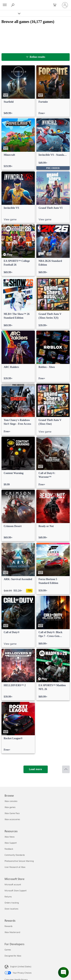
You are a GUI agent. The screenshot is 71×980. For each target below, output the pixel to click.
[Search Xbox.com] (13, 5)
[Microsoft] (35, 3)
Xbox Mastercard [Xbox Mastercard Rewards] (12, 932)
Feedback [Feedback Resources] (9, 849)
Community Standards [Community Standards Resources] (15, 855)
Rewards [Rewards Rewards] (9, 926)
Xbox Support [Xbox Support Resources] (11, 843)
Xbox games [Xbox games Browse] (10, 807)
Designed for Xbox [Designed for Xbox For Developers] (13, 956)
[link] (18, 91)
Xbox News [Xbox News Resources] (10, 837)
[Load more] (36, 769)
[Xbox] (10, 13)
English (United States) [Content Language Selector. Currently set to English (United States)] (21, 966)
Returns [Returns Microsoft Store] (8, 897)
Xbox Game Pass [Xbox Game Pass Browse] (12, 813)
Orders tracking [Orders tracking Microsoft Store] (12, 903)
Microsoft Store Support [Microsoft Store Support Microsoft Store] (16, 890)
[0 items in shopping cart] (56, 5)
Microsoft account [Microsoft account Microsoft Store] (13, 884)
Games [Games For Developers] (8, 950)
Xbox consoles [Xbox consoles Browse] (11, 801)
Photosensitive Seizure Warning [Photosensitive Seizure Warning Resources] (19, 861)
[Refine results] (36, 57)
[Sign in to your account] (65, 5)
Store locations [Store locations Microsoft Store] (11, 909)
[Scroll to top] (66, 769)
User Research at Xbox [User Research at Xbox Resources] (15, 867)
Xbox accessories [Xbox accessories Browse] (12, 819)
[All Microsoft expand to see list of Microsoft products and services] (5, 5)
